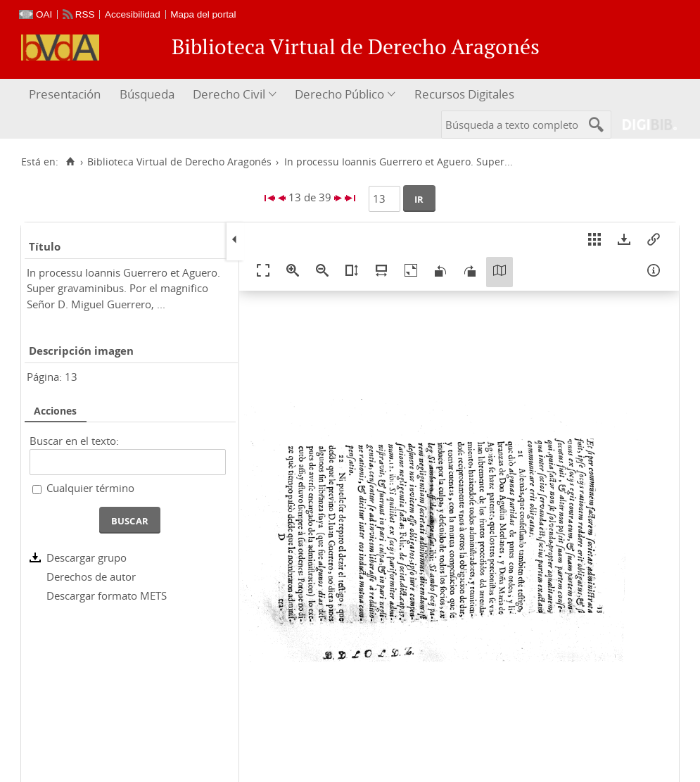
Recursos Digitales (464, 94)
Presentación (65, 94)
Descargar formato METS (107, 595)
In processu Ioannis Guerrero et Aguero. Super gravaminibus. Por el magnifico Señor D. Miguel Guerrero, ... (123, 288)
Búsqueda (147, 94)
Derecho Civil (229, 94)
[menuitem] (66, 95)
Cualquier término (90, 488)
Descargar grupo (87, 557)
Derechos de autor (91, 576)
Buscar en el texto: (74, 441)
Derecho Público (339, 94)
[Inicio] (70, 162)
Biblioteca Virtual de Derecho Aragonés (179, 162)
